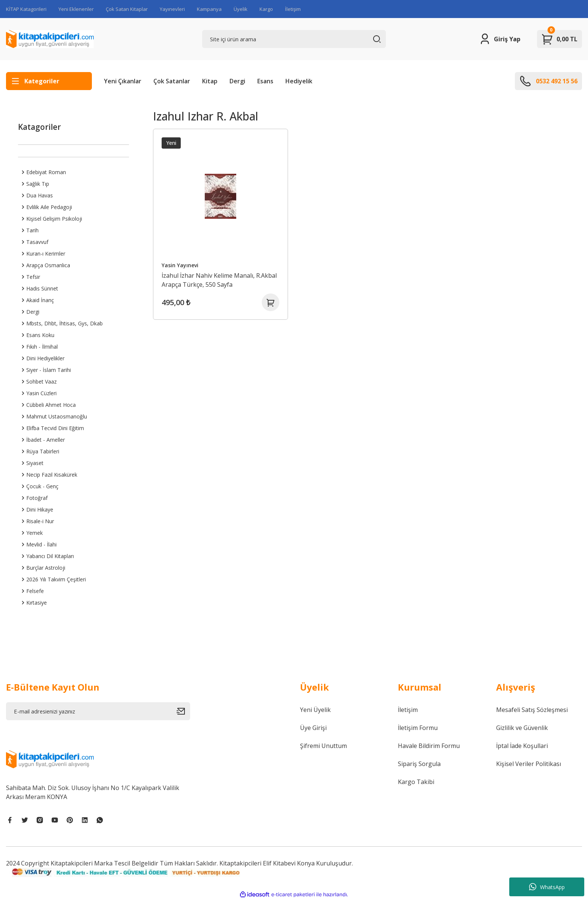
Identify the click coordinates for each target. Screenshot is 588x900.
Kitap (210, 81)
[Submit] (183, 711)
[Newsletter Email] (98, 711)
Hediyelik (299, 81)
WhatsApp (547, 887)
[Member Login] (500, 39)
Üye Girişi (313, 728)
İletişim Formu (418, 728)
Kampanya (209, 9)
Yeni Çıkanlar (123, 81)
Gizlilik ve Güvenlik (522, 728)
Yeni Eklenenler (76, 9)
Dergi (237, 81)
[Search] (294, 39)
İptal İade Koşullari (522, 746)
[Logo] (50, 39)
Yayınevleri (172, 9)
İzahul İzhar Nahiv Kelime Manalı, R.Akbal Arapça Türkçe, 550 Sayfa (220, 280)
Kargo (266, 9)
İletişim (293, 9)
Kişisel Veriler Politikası (529, 764)
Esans (265, 81)
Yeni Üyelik (315, 710)
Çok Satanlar (172, 81)
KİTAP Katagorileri (26, 9)
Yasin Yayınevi (180, 265)
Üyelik (241, 9)
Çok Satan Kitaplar (127, 9)
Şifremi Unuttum (323, 746)
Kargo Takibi (416, 782)
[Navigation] (49, 81)
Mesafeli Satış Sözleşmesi (532, 710)
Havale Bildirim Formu (429, 746)
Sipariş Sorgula (419, 764)
